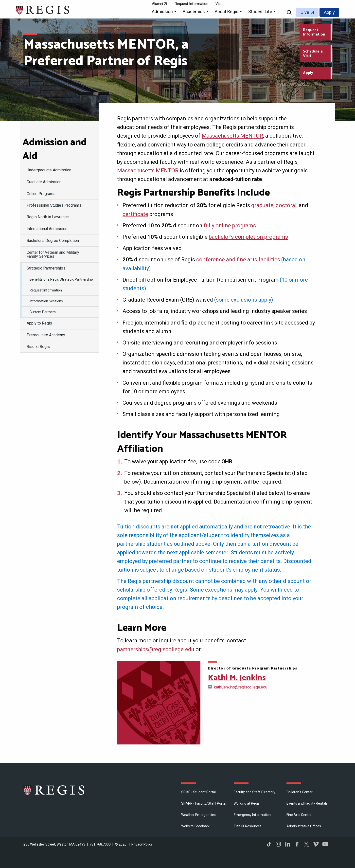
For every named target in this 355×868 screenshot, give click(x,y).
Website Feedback (195, 826)
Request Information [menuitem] (46, 290)
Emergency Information (252, 815)
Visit (219, 4)
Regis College (54, 790)
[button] (165, 12)
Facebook (297, 844)
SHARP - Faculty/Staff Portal (204, 803)
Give (305, 12)
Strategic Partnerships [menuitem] (46, 268)
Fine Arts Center (299, 815)
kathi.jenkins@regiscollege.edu (241, 687)
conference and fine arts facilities (238, 260)
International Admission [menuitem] (47, 229)
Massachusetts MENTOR (232, 136)
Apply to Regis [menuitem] (39, 323)
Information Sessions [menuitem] (46, 301)
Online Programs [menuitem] (41, 194)
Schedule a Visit (313, 54)
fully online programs (230, 226)
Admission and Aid (54, 149)
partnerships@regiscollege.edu (156, 649)
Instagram (278, 844)
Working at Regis (247, 803)
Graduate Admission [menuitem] (44, 182)
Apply (329, 12)
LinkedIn (288, 844)
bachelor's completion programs (248, 237)
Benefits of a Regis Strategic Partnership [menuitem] (61, 279)
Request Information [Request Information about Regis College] (314, 32)
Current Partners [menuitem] (43, 312)
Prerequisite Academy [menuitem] (46, 335)
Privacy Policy (142, 844)
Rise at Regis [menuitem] (38, 347)
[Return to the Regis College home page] (43, 9)
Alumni (157, 4)
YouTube (325, 844)
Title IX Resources (248, 826)
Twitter (306, 844)
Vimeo (316, 844)
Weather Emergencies (198, 815)
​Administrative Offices (304, 826)
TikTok (269, 844)
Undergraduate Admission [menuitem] (49, 170)
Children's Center (300, 792)
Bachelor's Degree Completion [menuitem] (53, 241)
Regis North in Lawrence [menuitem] (48, 217)
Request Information (192, 4)
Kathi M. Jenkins (237, 678)
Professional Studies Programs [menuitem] (54, 205)
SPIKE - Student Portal (198, 792)
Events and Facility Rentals (307, 803)
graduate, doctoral (274, 205)
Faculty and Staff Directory (255, 792)
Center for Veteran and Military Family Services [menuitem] (53, 254)
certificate (135, 214)
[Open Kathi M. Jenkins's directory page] (159, 703)
